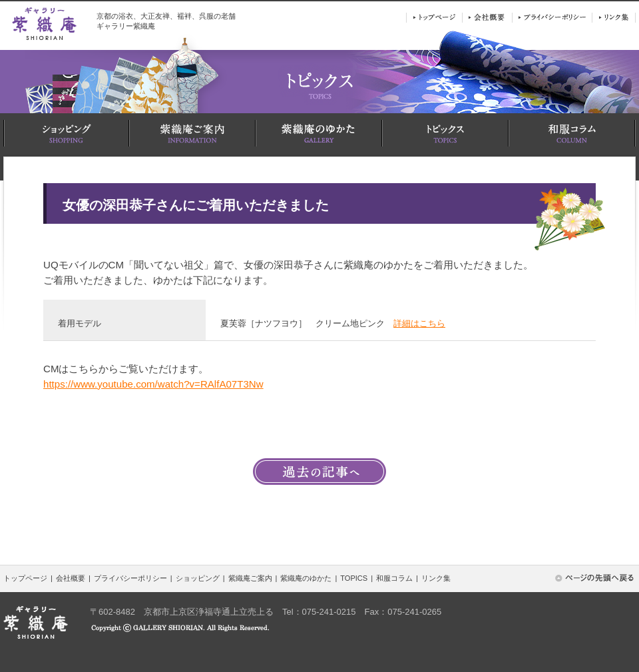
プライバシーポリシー (130, 578)
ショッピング (198, 578)
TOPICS (354, 578)
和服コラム (394, 578)
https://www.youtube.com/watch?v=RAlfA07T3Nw (153, 384)
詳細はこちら (419, 323)
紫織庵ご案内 (250, 578)
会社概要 (71, 578)
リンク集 (436, 578)
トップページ (25, 578)
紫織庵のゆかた (306, 578)
